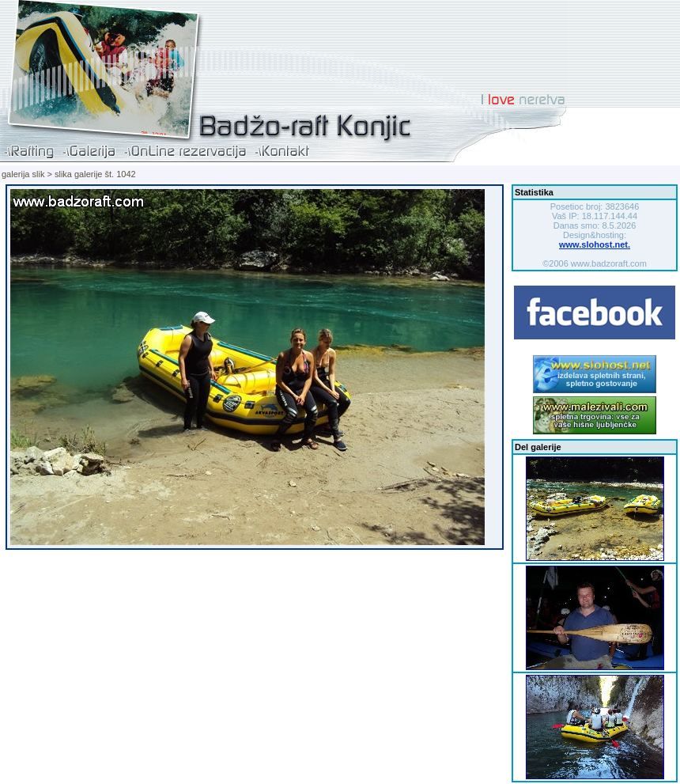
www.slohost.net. (595, 244)
